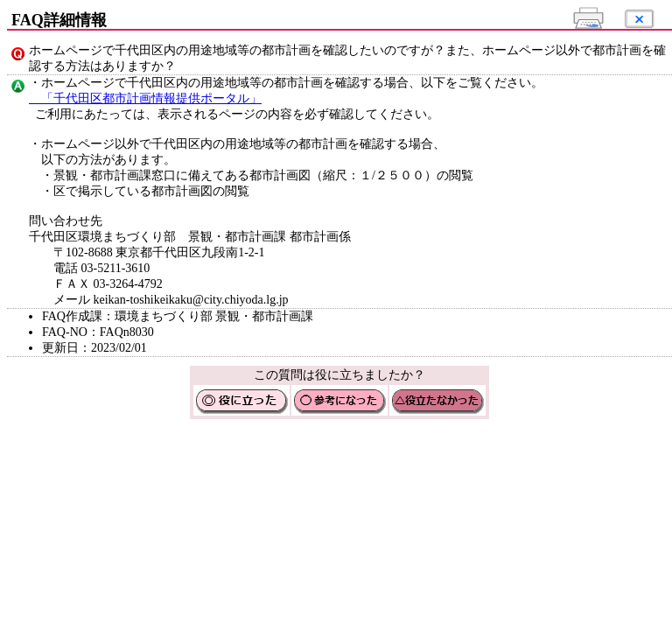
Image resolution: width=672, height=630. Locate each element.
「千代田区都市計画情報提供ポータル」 (145, 98)
